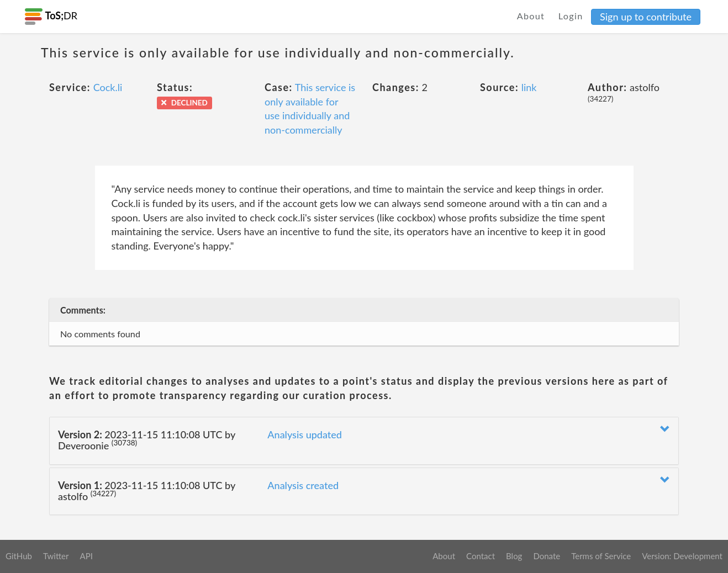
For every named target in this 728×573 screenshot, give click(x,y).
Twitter (56, 556)
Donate (547, 556)
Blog (514, 556)
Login (571, 16)
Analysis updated (305, 434)
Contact (481, 556)
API (86, 556)
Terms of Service (601, 556)
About (531, 16)
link (529, 87)
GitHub (19, 556)
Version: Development (682, 556)
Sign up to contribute (646, 17)
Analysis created (303, 485)
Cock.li (108, 87)
